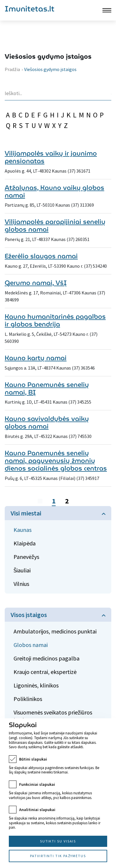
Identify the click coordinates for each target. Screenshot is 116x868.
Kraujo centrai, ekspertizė (45, 672)
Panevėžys (26, 557)
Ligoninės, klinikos (36, 685)
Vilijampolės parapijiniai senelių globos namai (55, 226)
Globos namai (31, 645)
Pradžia (12, 69)
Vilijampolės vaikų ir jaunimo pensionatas (51, 157)
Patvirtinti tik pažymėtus (58, 856)
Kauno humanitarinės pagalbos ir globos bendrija (55, 320)
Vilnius (21, 584)
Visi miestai (26, 513)
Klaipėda (25, 543)
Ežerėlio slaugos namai (41, 256)
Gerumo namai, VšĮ (36, 283)
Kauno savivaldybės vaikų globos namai (47, 423)
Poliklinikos (28, 699)
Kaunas (23, 530)
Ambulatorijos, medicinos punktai (55, 631)
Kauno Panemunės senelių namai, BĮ (47, 389)
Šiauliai (22, 570)
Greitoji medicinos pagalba (47, 658)
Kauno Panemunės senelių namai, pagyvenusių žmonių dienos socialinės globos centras (56, 461)
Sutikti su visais (58, 841)
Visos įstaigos (29, 615)
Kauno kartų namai (36, 358)
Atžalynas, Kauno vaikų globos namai (54, 192)
